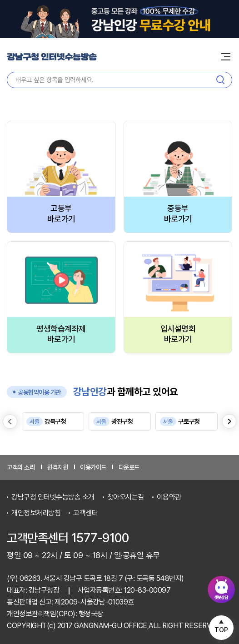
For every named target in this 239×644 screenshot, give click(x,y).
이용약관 (169, 497)
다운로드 (129, 467)
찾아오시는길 (126, 497)
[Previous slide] (10, 421)
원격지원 (57, 467)
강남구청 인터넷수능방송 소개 (53, 497)
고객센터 (85, 513)
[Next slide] (229, 421)
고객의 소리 (21, 467)
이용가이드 (93, 467)
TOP (221, 630)
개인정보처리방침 (36, 513)
